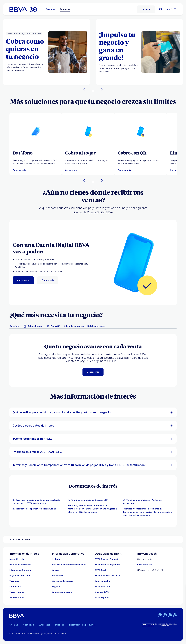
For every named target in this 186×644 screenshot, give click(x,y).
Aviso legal (45, 625)
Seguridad (29, 625)
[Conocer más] (19, 170)
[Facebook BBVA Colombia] (160, 616)
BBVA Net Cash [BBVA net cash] (145, 565)
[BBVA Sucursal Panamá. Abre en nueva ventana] (106, 559)
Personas (50, 9)
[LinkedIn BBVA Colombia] (165, 616)
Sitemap (14, 625)
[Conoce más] (48, 280)
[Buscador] (161, 9)
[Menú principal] (172, 9)
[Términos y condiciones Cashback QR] (89, 500)
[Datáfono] (36, 153)
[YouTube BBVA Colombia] (175, 616)
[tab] (14, 326)
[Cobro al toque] (88, 153)
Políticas (60, 625)
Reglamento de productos (82, 625)
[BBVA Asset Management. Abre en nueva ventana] (107, 565)
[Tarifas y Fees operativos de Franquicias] (35, 509)
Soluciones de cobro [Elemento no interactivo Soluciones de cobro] (20, 539)
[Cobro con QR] (141, 153)
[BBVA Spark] (100, 570)
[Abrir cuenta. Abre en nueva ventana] (23, 280)
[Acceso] (146, 9)
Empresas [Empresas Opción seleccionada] (65, 9)
